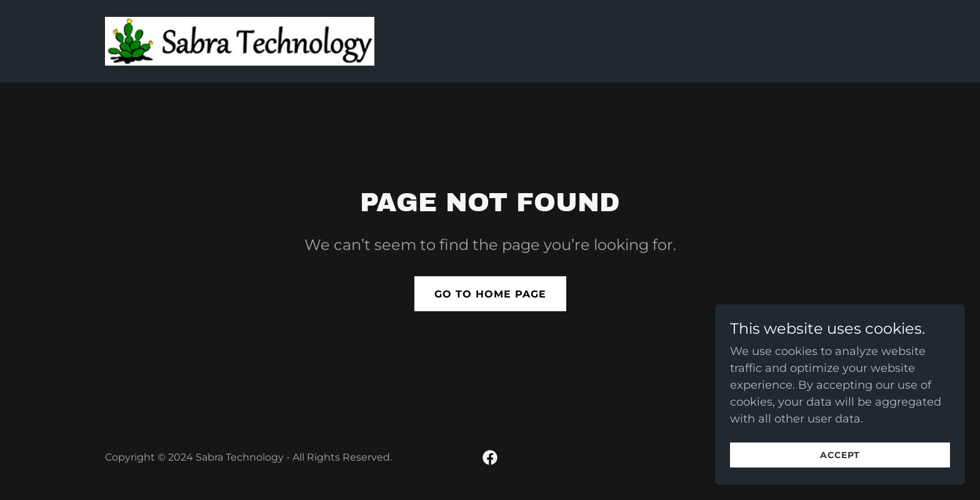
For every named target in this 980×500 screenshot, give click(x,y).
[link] (240, 41)
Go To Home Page (490, 294)
